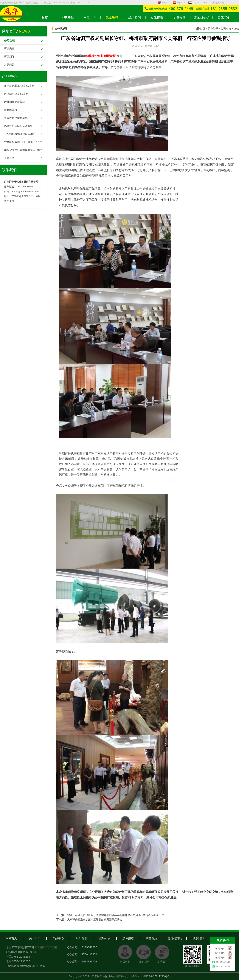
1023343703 (89, 961)
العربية (194, 3)
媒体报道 (128, 938)
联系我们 (198, 938)
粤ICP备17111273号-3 (156, 976)
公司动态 (226, 29)
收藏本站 (218, 3)
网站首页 (11, 938)
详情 (236, 29)
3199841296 (89, 947)
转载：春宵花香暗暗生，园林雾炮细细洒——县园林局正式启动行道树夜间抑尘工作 (116, 915)
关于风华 (35, 938)
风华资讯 (213, 29)
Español (179, 3)
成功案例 (105, 938)
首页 (203, 29)
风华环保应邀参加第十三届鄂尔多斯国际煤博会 (95, 919)
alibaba (206, 3)
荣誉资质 (151, 938)
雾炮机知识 (175, 938)
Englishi (164, 3)
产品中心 (58, 938)
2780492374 (89, 954)
